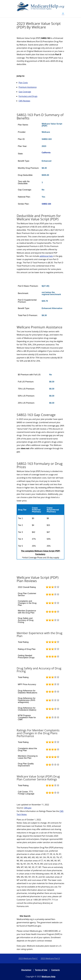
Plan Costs (23, 83)
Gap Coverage (25, 92)
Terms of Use (41, 970)
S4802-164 (46, 204)
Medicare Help (49, 977)
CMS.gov (28, 808)
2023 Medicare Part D (50, 958)
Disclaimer (26, 970)
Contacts (56, 970)
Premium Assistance (28, 87)
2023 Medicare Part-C (28, 958)
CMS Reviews (24, 101)
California (46, 153)
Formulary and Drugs (28, 96)
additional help (46, 256)
